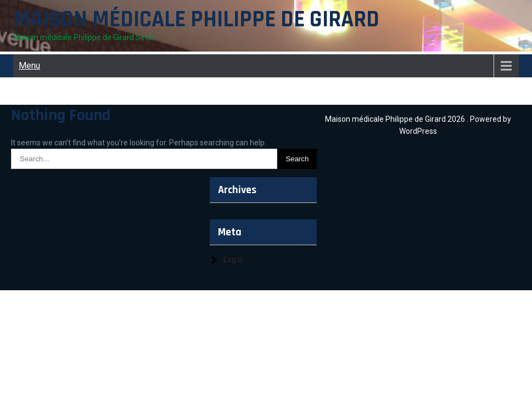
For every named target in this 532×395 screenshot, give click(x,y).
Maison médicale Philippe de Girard (196, 20)
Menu (29, 66)
